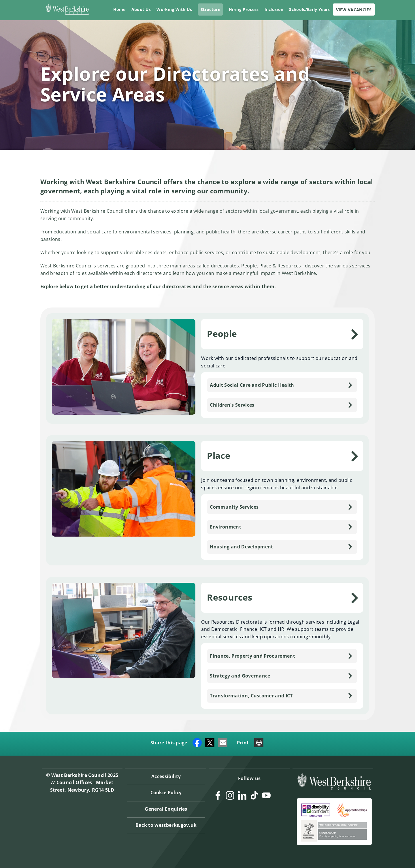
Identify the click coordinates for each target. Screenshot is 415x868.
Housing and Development (241, 547)
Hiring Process (244, 9)
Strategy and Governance (240, 676)
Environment (226, 527)
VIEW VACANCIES (354, 10)
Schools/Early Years (309, 9)
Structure (210, 9)
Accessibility (166, 776)
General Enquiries (166, 809)
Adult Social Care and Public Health (252, 385)
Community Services (234, 507)
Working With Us (174, 9)
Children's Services (232, 405)
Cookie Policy (166, 792)
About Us (141, 9)
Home (119, 9)
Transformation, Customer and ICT (251, 696)
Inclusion (274, 9)
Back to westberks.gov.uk (166, 825)
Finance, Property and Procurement (252, 656)
